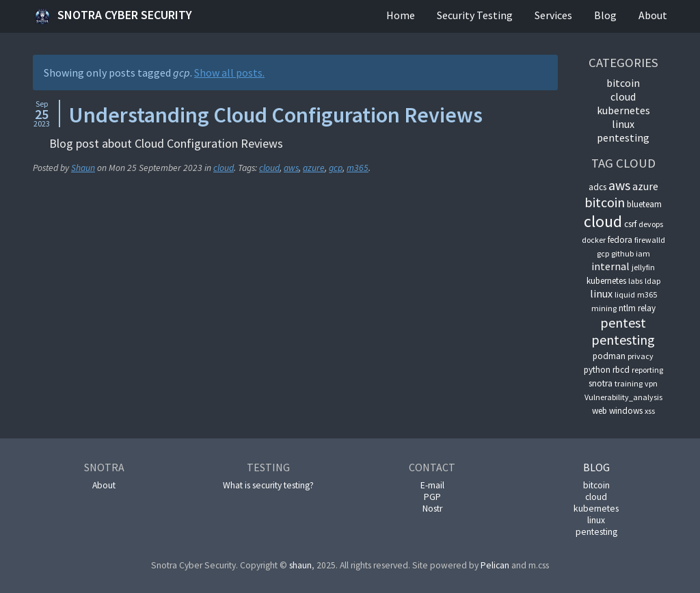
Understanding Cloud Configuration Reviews (275, 115)
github (622, 253)
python (597, 370)
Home (401, 15)
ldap (652, 281)
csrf (630, 224)
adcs (597, 187)
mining (604, 308)
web (600, 411)
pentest (623, 322)
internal (610, 266)
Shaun (83, 168)
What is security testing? (268, 485)
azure (314, 168)
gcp (336, 168)
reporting (647, 370)
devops (651, 224)
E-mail (432, 485)
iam (643, 253)
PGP (432, 497)
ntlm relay (637, 308)
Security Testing (475, 15)
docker (594, 240)
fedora (620, 240)
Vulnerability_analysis (623, 397)
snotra (601, 383)
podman (609, 356)
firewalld (650, 240)
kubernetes (623, 110)
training (629, 383)
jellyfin (643, 267)
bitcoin (623, 83)
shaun (300, 565)
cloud (224, 168)
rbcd (621, 370)
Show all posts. (229, 73)
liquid (625, 294)
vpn (651, 383)
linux (623, 124)
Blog (605, 15)
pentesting (623, 137)
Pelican (495, 565)
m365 (358, 168)
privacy (641, 356)
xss (650, 411)
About (653, 15)
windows (626, 411)
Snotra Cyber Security (112, 16)
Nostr (432, 509)
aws (291, 168)
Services (553, 15)
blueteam (644, 204)
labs (635, 281)
